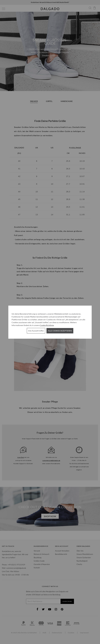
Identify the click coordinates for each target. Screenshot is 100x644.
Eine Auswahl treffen (36, 331)
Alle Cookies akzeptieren (60, 331)
